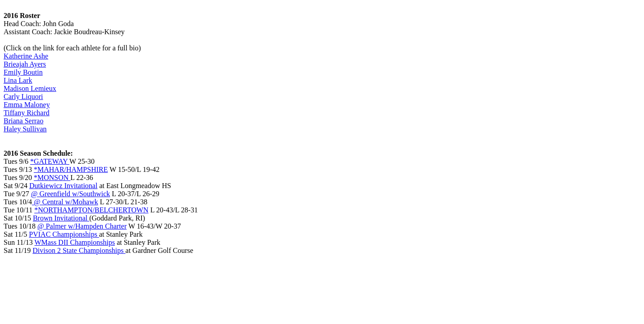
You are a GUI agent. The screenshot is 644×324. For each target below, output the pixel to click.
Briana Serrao (23, 121)
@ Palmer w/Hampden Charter (82, 226)
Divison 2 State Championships (79, 250)
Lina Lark (18, 80)
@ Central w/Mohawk (65, 202)
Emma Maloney (27, 105)
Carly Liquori (23, 97)
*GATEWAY (50, 161)
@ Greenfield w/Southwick (71, 194)
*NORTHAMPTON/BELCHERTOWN (91, 210)
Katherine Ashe (26, 56)
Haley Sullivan (25, 129)
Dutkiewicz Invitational (63, 186)
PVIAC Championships (64, 234)
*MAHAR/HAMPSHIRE (71, 169)
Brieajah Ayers (25, 64)
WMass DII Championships (75, 242)
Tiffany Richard (27, 113)
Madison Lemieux (30, 88)
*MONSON (52, 178)
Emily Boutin (23, 72)
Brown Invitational (61, 218)
